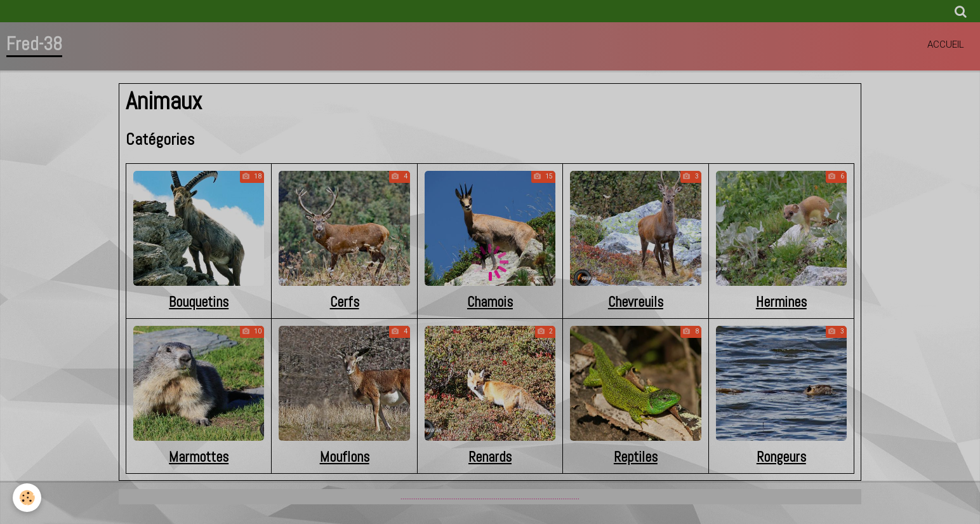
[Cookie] (27, 498)
